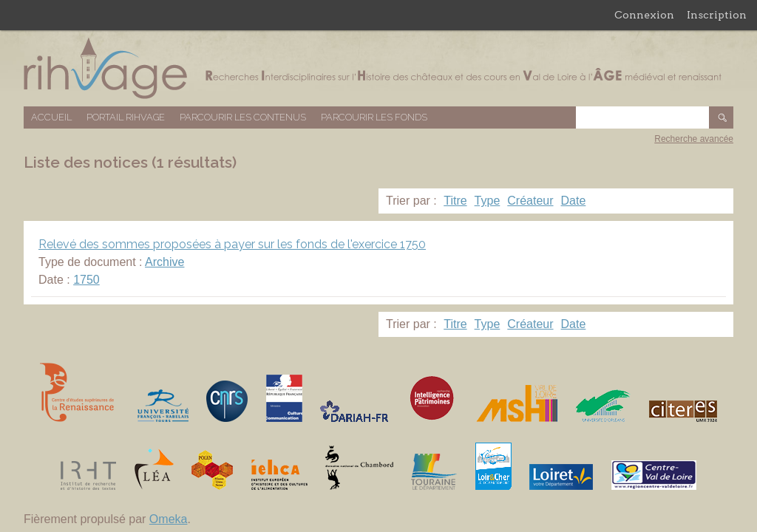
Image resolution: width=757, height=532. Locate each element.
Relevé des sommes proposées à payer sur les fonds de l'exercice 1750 (232, 244)
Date (574, 201)
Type (488, 201)
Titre (455, 201)
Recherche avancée (694, 139)
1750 (86, 280)
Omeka (169, 519)
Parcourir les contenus (243, 117)
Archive (164, 262)
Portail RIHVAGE (126, 117)
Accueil (51, 117)
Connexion (644, 15)
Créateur (530, 201)
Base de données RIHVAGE (378, 68)
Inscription (717, 15)
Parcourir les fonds (374, 117)
